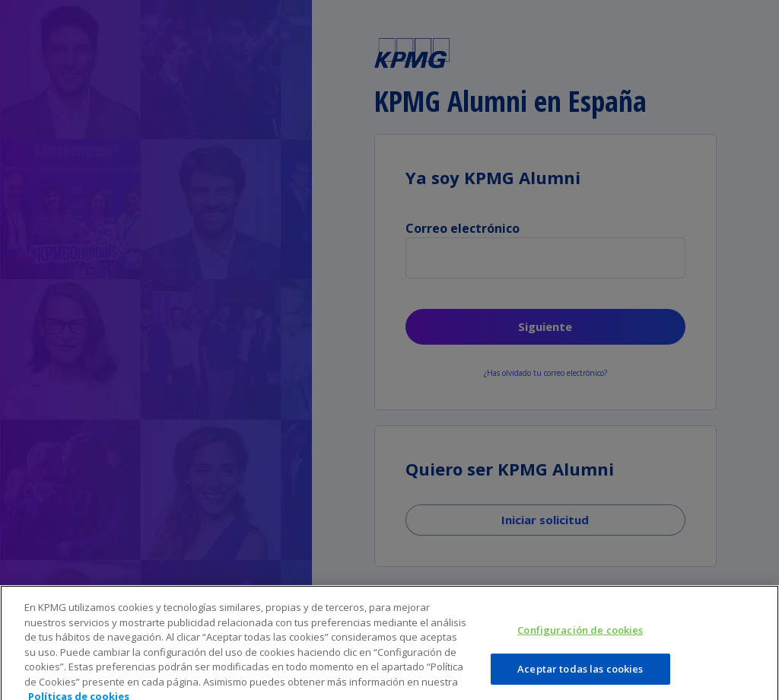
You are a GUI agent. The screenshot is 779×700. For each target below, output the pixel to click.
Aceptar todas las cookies (580, 676)
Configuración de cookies (580, 638)
